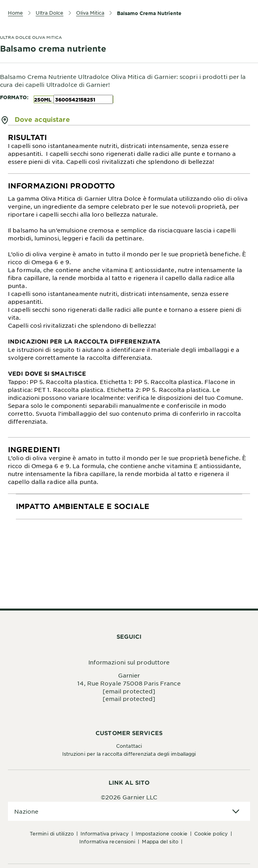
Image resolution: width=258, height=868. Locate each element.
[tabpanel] (129, 150)
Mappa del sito (160, 841)
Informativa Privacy (105, 833)
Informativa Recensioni (107, 841)
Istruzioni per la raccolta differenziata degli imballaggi (129, 754)
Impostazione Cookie (161, 833)
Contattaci (129, 746)
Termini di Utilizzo (52, 833)
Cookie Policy (211, 833)
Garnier (129, 675)
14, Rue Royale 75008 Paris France (129, 683)
